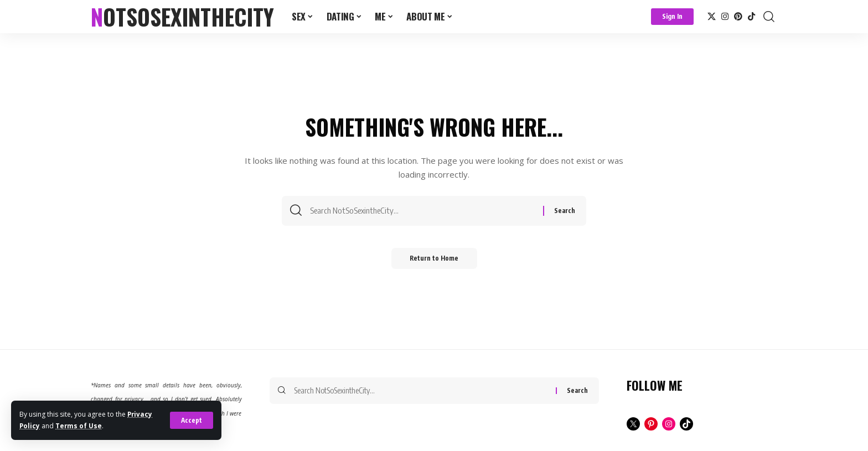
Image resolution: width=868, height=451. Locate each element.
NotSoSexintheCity (182, 17)
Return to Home (434, 261)
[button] (191, 421)
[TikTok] (751, 17)
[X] (712, 17)
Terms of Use (79, 426)
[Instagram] (725, 17)
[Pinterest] (738, 17)
